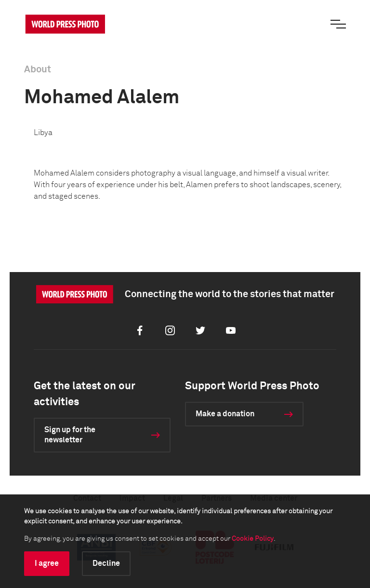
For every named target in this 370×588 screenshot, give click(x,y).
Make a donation (225, 414)
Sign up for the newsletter (70, 435)
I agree (47, 563)
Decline (106, 563)
